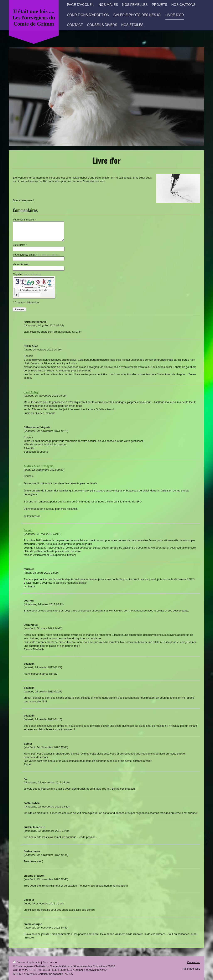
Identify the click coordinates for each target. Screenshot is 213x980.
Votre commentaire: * (25, 220)
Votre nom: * (20, 245)
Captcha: (27, 274)
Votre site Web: (21, 265)
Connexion (194, 962)
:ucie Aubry (31, 392)
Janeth (28, 530)
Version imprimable (27, 962)
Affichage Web (191, 969)
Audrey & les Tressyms (39, 466)
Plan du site (50, 962)
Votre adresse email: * (37, 255)
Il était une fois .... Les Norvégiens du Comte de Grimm (34, 18)
